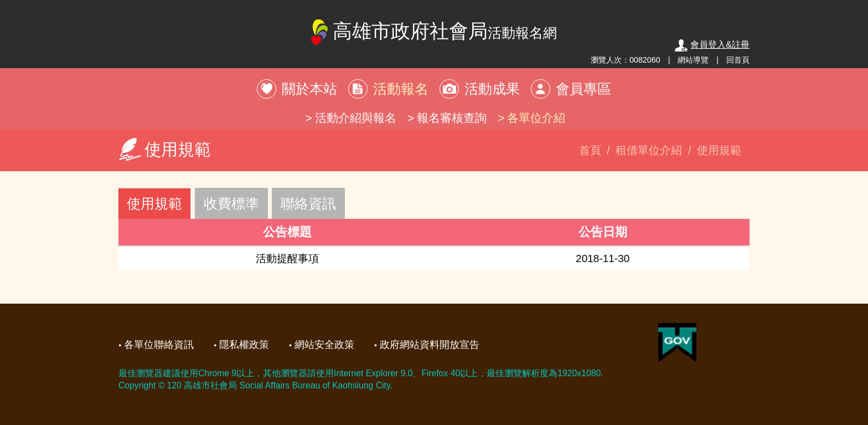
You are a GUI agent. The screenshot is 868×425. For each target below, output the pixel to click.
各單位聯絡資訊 (159, 345)
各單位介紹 (536, 118)
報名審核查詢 (452, 118)
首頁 (590, 150)
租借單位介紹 (649, 150)
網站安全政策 (324, 345)
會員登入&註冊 (712, 45)
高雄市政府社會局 (434, 32)
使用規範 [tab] (154, 203)
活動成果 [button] (492, 89)
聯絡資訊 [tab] (308, 203)
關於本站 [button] (309, 89)
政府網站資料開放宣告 (430, 345)
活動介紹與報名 (356, 118)
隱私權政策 (244, 345)
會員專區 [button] (583, 89)
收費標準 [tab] (231, 203)
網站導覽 (693, 60)
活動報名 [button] (401, 89)
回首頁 (738, 60)
